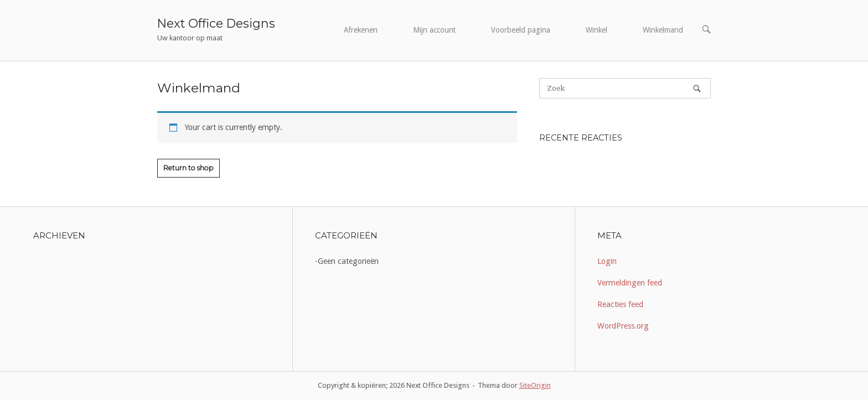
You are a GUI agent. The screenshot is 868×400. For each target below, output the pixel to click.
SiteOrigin (535, 385)
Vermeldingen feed (630, 283)
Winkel (596, 30)
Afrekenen (361, 30)
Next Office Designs (216, 23)
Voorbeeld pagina (521, 30)
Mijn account (434, 30)
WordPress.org (623, 326)
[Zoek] (697, 88)
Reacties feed (620, 304)
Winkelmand (663, 30)
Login (607, 261)
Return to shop (188, 168)
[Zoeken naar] (625, 88)
